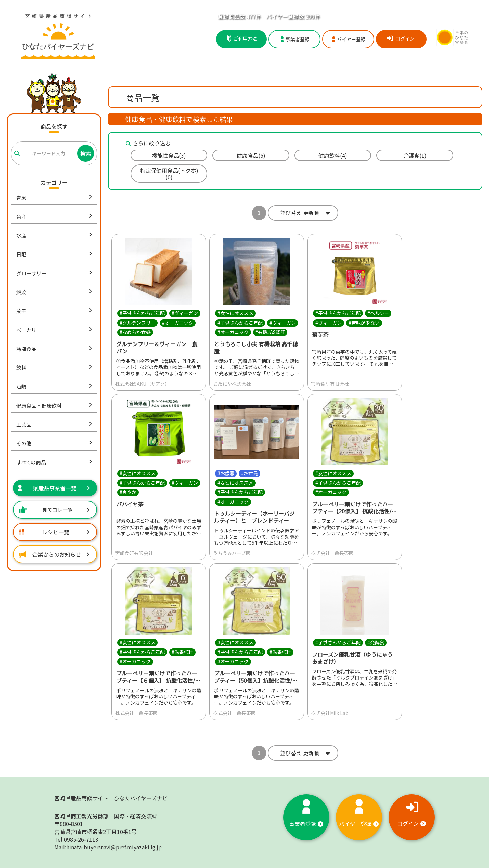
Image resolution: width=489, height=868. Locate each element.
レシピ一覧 (54, 532)
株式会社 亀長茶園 (332, 553)
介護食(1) (415, 155)
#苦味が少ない (364, 323)
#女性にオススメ (235, 313)
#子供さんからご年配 (142, 313)
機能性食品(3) (169, 155)
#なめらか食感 (135, 332)
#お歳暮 (226, 473)
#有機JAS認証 (270, 332)
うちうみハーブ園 (232, 553)
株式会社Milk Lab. (330, 713)
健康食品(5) (251, 155)
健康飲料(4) (333, 155)
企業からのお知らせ (54, 554)
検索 (86, 153)
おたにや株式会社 (232, 384)
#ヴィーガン (185, 313)
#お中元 (250, 473)
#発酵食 (376, 643)
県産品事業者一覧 (54, 488)
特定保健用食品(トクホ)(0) (169, 174)
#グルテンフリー (137, 323)
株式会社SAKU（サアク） (142, 384)
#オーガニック (178, 323)
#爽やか (128, 492)
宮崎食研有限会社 (330, 384)
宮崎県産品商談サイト (111, 798)
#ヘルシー (378, 313)
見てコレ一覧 (54, 509)
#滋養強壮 (182, 652)
